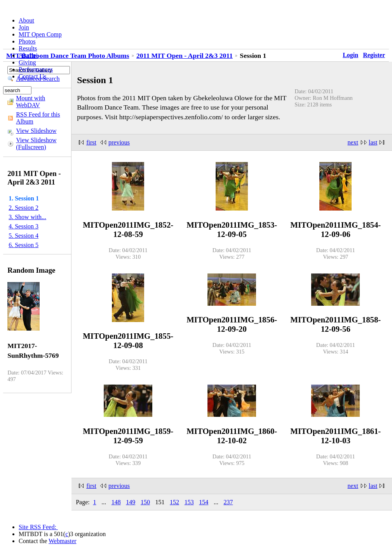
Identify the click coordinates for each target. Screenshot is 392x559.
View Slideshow (36, 131)
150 (145, 502)
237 (228, 502)
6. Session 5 (24, 245)
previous (119, 142)
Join (24, 27)
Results (28, 48)
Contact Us (33, 76)
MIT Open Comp (40, 34)
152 (174, 502)
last (373, 142)
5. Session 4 (24, 236)
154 (204, 502)
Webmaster (63, 541)
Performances (36, 69)
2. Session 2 (24, 208)
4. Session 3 (24, 226)
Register (374, 55)
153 (189, 502)
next (353, 142)
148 (116, 502)
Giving (27, 62)
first (91, 142)
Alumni (28, 55)
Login (350, 55)
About (26, 20)
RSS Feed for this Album (38, 118)
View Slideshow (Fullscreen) (36, 144)
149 (131, 502)
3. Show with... (27, 217)
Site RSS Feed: (38, 527)
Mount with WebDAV (30, 102)
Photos (27, 41)
